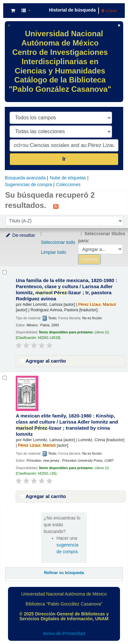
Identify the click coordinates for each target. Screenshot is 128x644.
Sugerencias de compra (28, 185)
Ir (64, 159)
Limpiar (109, 11)
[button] (13, 11)
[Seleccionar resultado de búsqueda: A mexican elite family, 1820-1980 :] (5, 378)
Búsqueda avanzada (25, 178)
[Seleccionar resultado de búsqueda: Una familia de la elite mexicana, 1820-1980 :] (5, 272)
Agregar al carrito (43, 361)
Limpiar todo (54, 252)
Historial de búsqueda (72, 10)
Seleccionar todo (58, 242)
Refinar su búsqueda (64, 573)
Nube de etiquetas (68, 178)
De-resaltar (20, 235)
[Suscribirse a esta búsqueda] (56, 206)
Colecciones (68, 185)
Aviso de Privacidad (64, 633)
